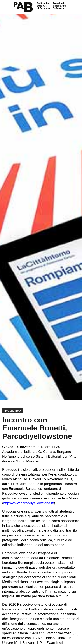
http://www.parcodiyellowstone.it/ (29, 503)
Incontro (13, 411)
